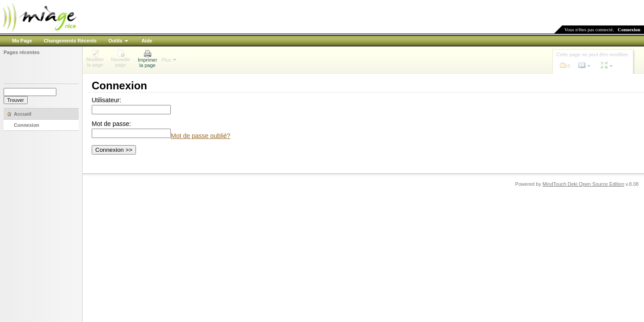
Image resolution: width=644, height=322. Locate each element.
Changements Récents (70, 41)
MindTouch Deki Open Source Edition (583, 184)
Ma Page (22, 41)
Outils (115, 41)
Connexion (629, 29)
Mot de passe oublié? (201, 136)
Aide (147, 41)
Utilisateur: (106, 100)
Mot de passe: (111, 124)
